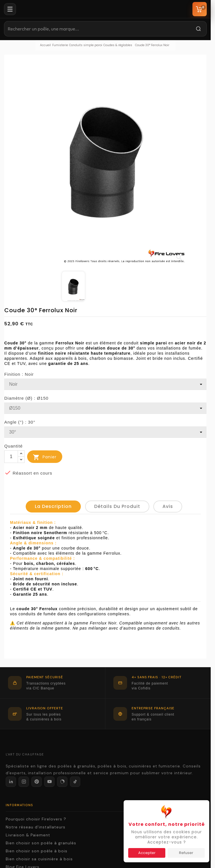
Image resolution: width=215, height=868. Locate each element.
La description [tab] (53, 506)
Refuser (186, 853)
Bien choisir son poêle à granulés (41, 843)
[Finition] (105, 384)
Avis (168, 506)
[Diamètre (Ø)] (105, 408)
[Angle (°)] (105, 432)
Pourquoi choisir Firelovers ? (36, 819)
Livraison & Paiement (28, 835)
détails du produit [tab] (117, 506)
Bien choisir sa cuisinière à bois (39, 859)
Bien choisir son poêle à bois (37, 851)
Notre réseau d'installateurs (36, 827)
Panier (45, 457)
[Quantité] (11, 457)
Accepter (147, 853)
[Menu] (10, 9)
